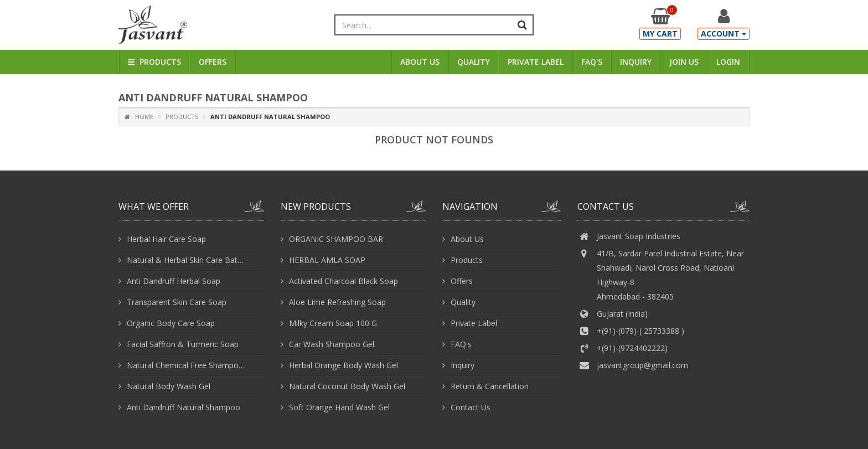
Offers (213, 62)
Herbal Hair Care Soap (166, 239)
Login (728, 62)
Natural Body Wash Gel (169, 386)
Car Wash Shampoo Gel (332, 344)
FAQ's (592, 62)
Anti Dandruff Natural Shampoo (184, 407)
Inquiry (636, 62)
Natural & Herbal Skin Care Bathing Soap (187, 260)
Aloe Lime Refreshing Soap (337, 302)
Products (154, 62)
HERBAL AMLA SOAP (327, 260)
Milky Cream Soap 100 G (333, 323)
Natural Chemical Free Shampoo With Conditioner (187, 365)
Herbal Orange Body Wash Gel (343, 365)
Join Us (684, 62)
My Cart (660, 33)
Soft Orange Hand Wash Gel (339, 407)
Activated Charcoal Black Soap (343, 281)
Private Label (536, 62)
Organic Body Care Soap (171, 323)
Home (139, 117)
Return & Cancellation (490, 386)
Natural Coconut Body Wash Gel (347, 386)
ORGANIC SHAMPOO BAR (336, 239)
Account (724, 33)
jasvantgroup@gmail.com (642, 365)
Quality (474, 62)
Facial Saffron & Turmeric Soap (183, 344)
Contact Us (471, 407)
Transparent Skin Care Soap (177, 302)
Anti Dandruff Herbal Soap (174, 281)
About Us (420, 62)
